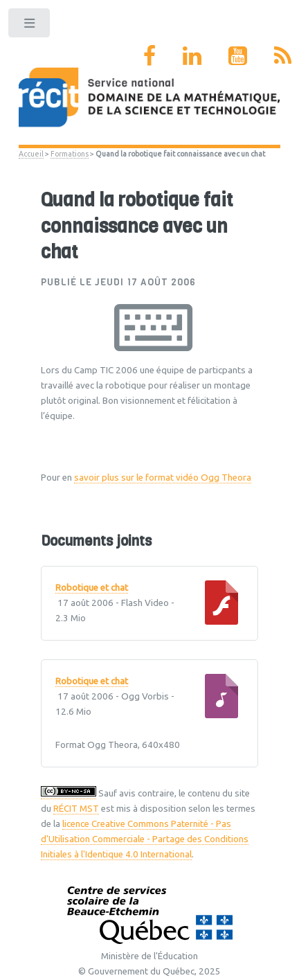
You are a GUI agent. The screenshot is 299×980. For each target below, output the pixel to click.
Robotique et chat (92, 588)
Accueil (31, 154)
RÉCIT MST (76, 809)
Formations (70, 154)
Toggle (30, 26)
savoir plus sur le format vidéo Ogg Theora (163, 478)
